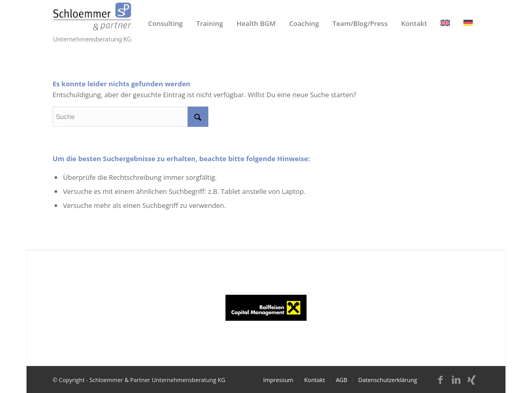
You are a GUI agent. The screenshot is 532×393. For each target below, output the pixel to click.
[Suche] (130, 117)
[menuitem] (165, 23)
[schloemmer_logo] (92, 23)
